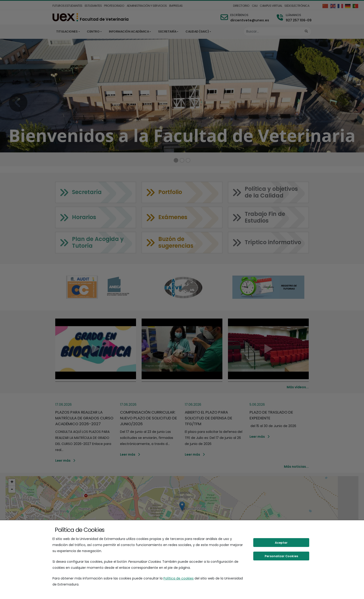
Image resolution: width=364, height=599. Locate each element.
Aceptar (281, 543)
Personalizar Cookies (281, 556)
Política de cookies (179, 578)
